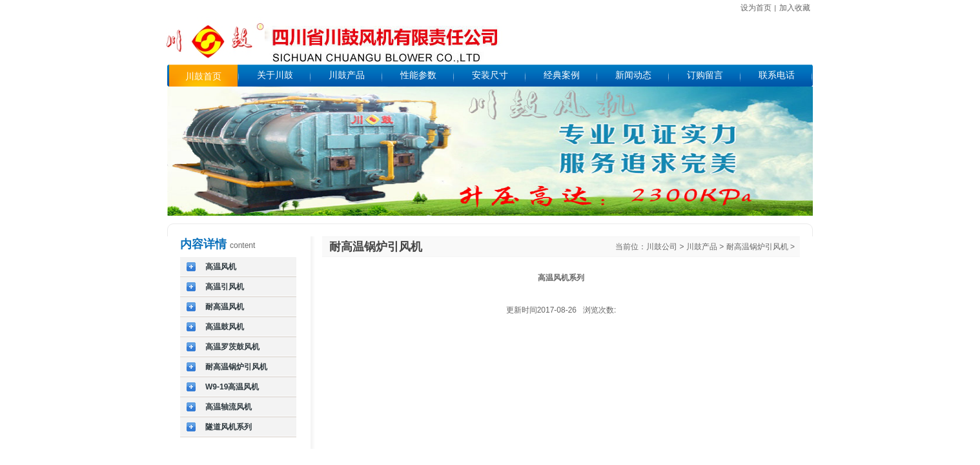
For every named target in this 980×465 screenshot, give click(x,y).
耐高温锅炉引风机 (757, 247)
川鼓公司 (662, 247)
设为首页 (756, 8)
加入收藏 (795, 8)
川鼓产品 (702, 247)
